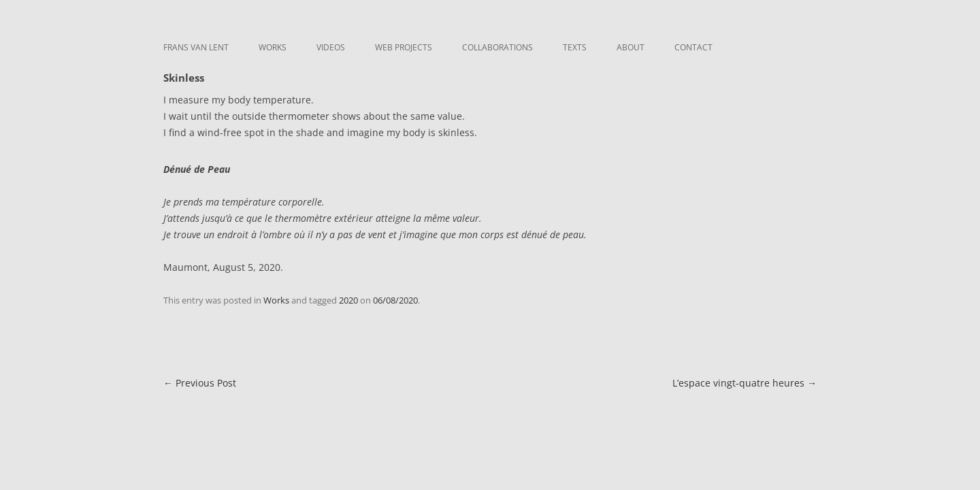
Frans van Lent (196, 47)
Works (273, 47)
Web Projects (404, 47)
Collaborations (497, 47)
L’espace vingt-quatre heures (745, 383)
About (631, 47)
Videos (331, 47)
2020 (348, 300)
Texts (575, 47)
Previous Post (200, 383)
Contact (693, 47)
